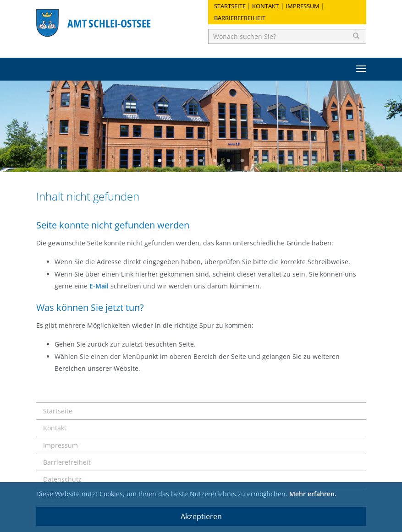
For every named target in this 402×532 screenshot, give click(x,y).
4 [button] (201, 161)
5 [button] (215, 161)
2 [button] (174, 161)
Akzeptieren (201, 516)
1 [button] (160, 161)
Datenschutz (62, 479)
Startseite (230, 6)
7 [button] (242, 161)
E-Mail (99, 286)
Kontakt (265, 6)
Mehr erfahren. (313, 494)
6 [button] (229, 161)
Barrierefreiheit (240, 18)
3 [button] (187, 161)
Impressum (303, 6)
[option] (201, 126)
